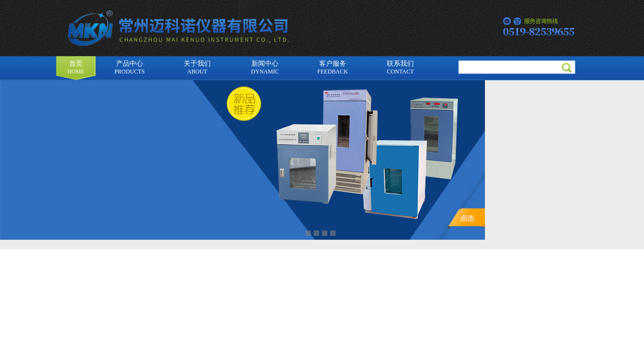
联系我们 (400, 67)
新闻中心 (265, 67)
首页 (76, 67)
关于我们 (197, 67)
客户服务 (332, 67)
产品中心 (130, 67)
